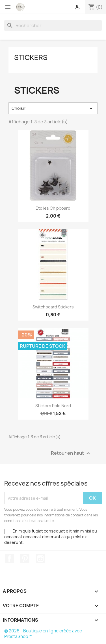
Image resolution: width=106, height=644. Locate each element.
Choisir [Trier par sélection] (53, 108)
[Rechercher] (53, 25)
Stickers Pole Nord (53, 406)
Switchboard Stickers (53, 307)
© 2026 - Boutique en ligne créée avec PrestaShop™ (43, 634)
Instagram (40, 559)
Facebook (9, 559)
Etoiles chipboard (53, 208)
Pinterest (25, 559)
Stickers (31, 57)
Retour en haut (71, 453)
